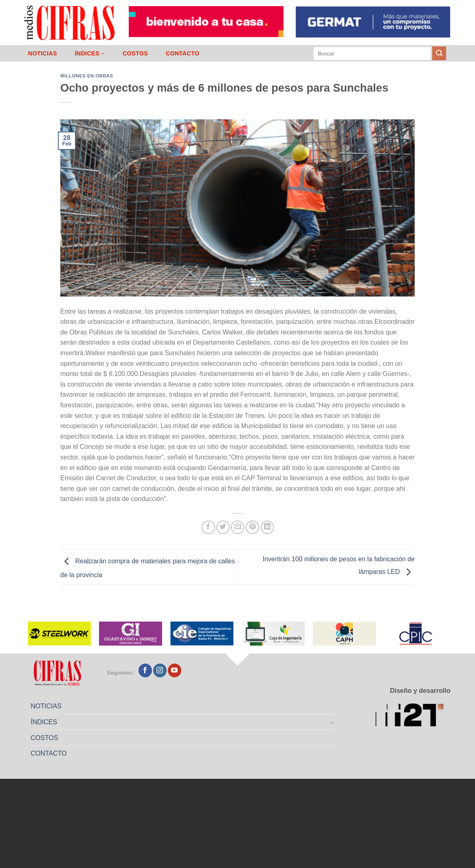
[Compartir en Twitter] (223, 527)
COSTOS (135, 53)
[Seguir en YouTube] (175, 670)
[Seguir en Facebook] (145, 670)
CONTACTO (183, 53)
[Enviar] (439, 53)
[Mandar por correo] (238, 527)
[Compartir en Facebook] (208, 527)
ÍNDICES (90, 54)
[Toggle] (333, 722)
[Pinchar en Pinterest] (252, 527)
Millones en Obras (87, 76)
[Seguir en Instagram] (160, 670)
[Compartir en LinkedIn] (267, 527)
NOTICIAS (43, 53)
